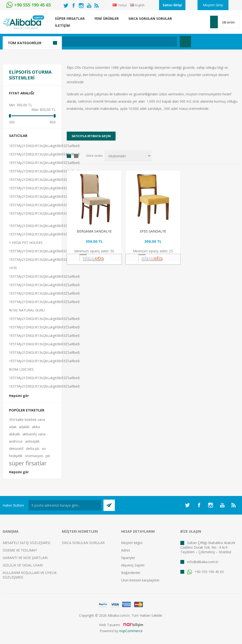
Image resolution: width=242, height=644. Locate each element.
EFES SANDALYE (153, 231)
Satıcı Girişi (172, 5)
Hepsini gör (19, 396)
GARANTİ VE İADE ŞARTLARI (25, 558)
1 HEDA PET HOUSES (26, 243)
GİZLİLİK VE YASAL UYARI (23, 565)
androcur (16, 441)
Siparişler (128, 558)
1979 (13, 268)
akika (36, 427)
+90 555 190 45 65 (205, 572)
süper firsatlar (28, 463)
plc (48, 456)
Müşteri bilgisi (132, 543)
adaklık (24, 427)
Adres (126, 550)
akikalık (15, 434)
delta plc (33, 449)
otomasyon (34, 456)
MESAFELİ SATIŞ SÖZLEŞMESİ (26, 543)
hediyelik (16, 456)
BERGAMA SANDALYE (94, 231)
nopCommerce (131, 631)
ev (44, 449)
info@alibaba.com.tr (203, 562)
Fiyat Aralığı (22, 93)
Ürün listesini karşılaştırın (140, 580)
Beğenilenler (131, 573)
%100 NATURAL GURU (27, 310)
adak (13, 427)
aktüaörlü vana (34, 434)
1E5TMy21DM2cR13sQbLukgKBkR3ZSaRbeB (44, 146)
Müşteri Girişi (213, 5)
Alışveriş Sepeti (133, 565)
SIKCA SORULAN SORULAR (83, 543)
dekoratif (16, 449)
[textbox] (98, 42)
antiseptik (32, 441)
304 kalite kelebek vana (27, 420)
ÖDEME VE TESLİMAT (20, 550)
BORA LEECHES (21, 369)
